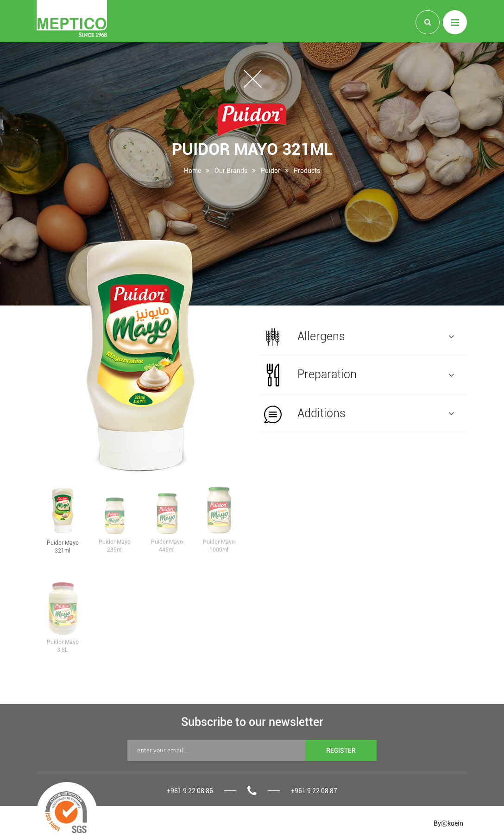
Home (192, 170)
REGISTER (341, 750)
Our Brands (231, 170)
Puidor (271, 170)
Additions (359, 414)
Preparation (359, 375)
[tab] (363, 336)
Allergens (359, 337)
